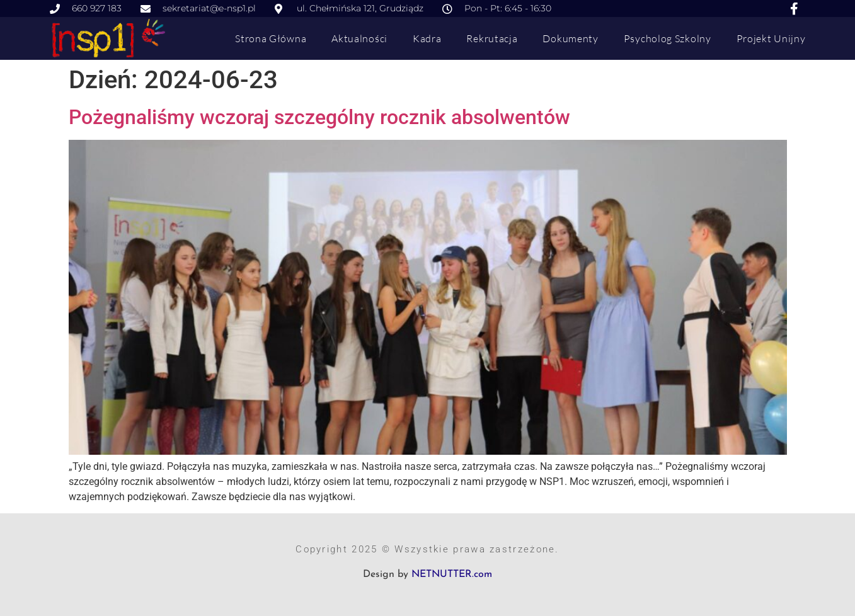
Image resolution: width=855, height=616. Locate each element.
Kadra (427, 38)
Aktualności (359, 38)
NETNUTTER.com (452, 574)
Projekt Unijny (771, 38)
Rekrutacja (492, 38)
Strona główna (271, 38)
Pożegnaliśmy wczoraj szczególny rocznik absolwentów (319, 117)
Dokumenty (570, 38)
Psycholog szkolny (668, 38)
